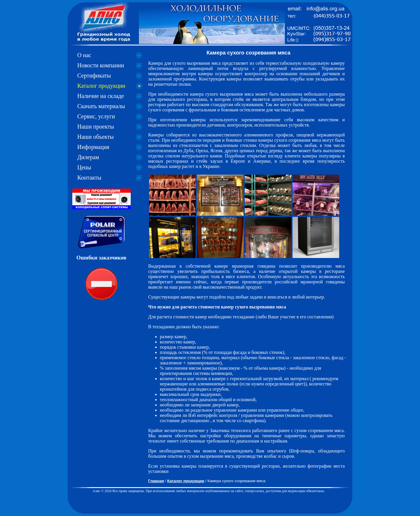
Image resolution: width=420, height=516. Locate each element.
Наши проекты (96, 127)
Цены (84, 167)
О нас (84, 55)
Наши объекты (96, 137)
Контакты (89, 178)
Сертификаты (94, 76)
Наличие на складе (101, 96)
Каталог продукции (101, 86)
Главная (156, 481)
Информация (93, 147)
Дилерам (88, 157)
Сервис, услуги (96, 116)
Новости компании (101, 65)
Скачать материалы (101, 106)
